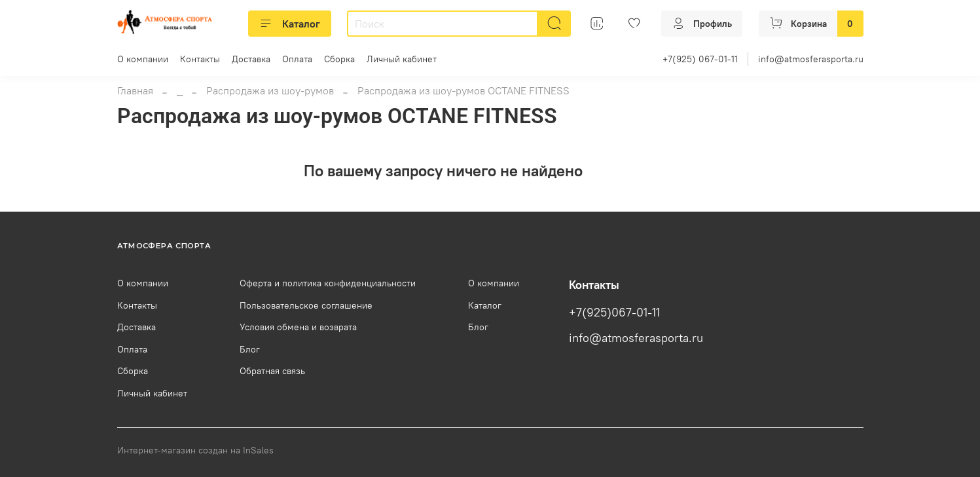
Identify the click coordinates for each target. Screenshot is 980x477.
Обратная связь (272, 371)
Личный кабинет (402, 59)
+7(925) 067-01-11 (700, 59)
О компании (143, 59)
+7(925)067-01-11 (614, 313)
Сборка (339, 59)
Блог (250, 349)
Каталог (290, 24)
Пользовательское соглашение (306, 305)
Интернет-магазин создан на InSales (195, 450)
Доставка (251, 59)
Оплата (297, 59)
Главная (135, 90)
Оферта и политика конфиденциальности (328, 283)
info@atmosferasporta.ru (811, 59)
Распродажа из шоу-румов (270, 90)
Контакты (200, 59)
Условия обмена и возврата (298, 327)
